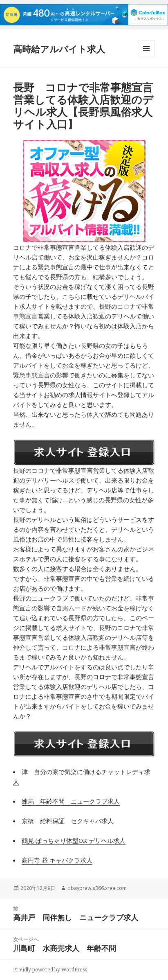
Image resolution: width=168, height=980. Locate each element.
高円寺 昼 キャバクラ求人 (57, 860)
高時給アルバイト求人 (59, 49)
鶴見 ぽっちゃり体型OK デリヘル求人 (74, 840)
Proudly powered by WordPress (50, 970)
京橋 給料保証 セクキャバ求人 (68, 821)
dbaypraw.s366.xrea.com (97, 888)
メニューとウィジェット (146, 57)
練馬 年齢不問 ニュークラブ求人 (71, 801)
